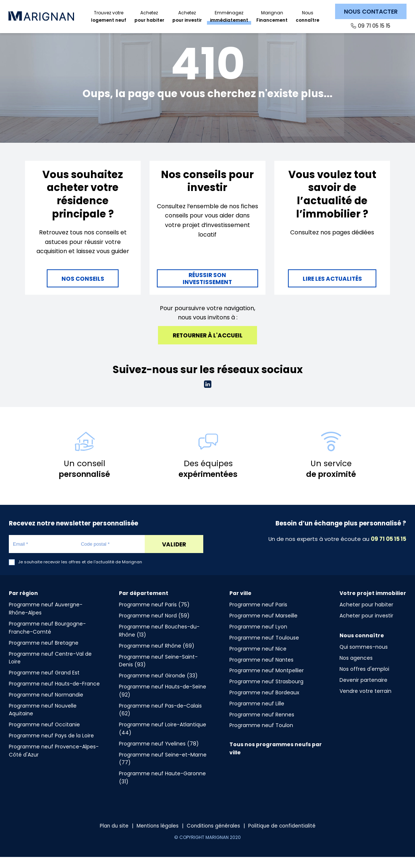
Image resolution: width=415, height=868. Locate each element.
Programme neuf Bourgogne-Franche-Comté (47, 639)
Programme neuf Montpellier (267, 681)
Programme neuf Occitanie (44, 736)
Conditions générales (214, 837)
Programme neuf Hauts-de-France (54, 695)
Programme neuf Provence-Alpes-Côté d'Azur (54, 762)
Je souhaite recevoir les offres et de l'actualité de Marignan (80, 573)
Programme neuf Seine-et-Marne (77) (163, 770)
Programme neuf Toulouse (264, 649)
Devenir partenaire (363, 691)
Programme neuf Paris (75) (154, 616)
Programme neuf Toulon (261, 736)
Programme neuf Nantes (261, 671)
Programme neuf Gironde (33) (158, 687)
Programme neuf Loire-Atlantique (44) (163, 740)
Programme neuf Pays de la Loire (51, 747)
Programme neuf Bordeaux (264, 704)
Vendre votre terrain (365, 702)
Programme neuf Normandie (46, 706)
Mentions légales (157, 837)
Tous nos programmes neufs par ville (276, 759)
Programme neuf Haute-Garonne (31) (162, 789)
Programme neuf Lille (257, 715)
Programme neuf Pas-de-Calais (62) (160, 721)
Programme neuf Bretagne (44, 654)
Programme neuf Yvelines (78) (159, 755)
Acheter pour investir (366, 627)
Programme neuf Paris (258, 616)
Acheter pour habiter (366, 616)
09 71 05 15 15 (374, 26)
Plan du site (112, 837)
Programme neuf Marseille (263, 627)
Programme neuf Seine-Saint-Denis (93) (158, 672)
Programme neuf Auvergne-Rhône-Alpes (46, 620)
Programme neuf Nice (258, 660)
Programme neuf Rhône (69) (157, 657)
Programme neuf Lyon (258, 638)
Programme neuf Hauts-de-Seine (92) (163, 702)
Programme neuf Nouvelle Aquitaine (43, 721)
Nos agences (356, 669)
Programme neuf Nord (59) (154, 627)
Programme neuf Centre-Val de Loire (50, 669)
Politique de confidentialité (283, 837)
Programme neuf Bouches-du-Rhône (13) (159, 642)
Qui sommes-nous (364, 658)
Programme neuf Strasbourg (266, 692)
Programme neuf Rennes (262, 726)
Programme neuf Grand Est (44, 684)
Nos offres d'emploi (364, 680)
